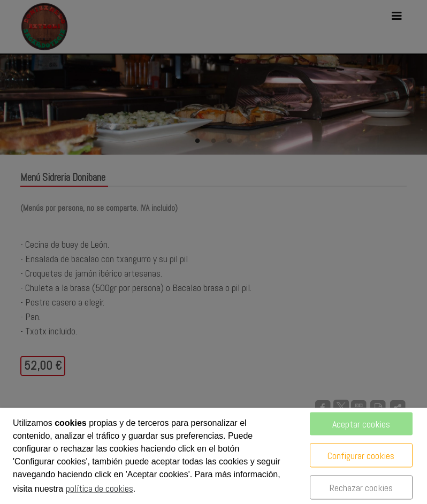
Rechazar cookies (361, 488)
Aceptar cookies (361, 424)
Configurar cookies (361, 456)
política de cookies (100, 488)
